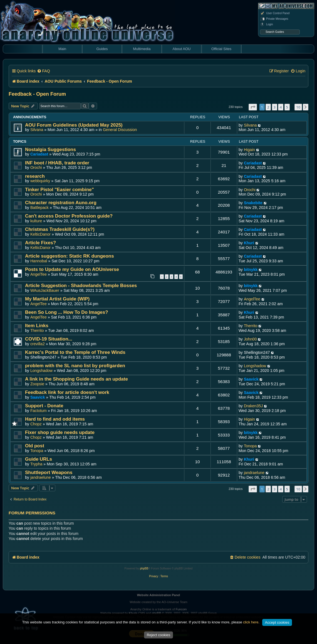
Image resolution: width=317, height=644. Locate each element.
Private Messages (274, 19)
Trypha (36, 464)
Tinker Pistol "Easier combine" (60, 190)
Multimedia (142, 49)
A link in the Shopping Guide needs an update (76, 379)
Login (266, 24)
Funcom (181, 609)
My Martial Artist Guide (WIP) (57, 299)
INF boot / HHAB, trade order (57, 163)
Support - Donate (44, 406)
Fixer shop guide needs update (60, 432)
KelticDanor (40, 234)
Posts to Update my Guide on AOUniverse (72, 269)
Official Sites (221, 49)
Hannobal (39, 261)
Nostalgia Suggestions (50, 150)
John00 (250, 339)
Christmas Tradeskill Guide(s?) (60, 229)
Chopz (36, 424)
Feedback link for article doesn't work (67, 392)
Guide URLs (39, 459)
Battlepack (39, 208)
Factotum (39, 411)
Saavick (251, 379)
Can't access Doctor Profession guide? (69, 216)
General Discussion (120, 130)
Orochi (36, 167)
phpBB (144, 568)
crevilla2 (38, 344)
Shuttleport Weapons (49, 472)
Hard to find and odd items (55, 419)
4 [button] (281, 107)
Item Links (37, 326)
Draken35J (253, 406)
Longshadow (41, 371)
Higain (249, 150)
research (35, 176)
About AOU (181, 49)
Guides (102, 49)
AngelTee (39, 274)
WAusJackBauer (45, 290)
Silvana (37, 130)
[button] (253, 107)
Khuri (249, 243)
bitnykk (251, 270)
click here (251, 622)
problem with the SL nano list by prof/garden (75, 366)
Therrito (37, 330)
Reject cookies (159, 635)
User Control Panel (275, 13)
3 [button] (275, 107)
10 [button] (298, 107)
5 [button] (287, 107)
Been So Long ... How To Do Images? (67, 312)
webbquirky (40, 181)
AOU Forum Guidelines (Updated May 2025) (74, 125)
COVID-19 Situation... (49, 339)
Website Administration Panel (159, 595)
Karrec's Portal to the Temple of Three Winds (75, 352)
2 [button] (268, 107)
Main (62, 49)
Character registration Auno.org (61, 203)
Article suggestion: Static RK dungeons (70, 256)
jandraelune (41, 477)
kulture (36, 221)
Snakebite (253, 203)
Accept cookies (277, 622)
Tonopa (37, 451)
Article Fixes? (40, 243)
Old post (35, 446)
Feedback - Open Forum (37, 94)
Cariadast (39, 154)
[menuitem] (43, 71)
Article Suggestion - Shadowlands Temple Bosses (81, 286)
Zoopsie (37, 384)
